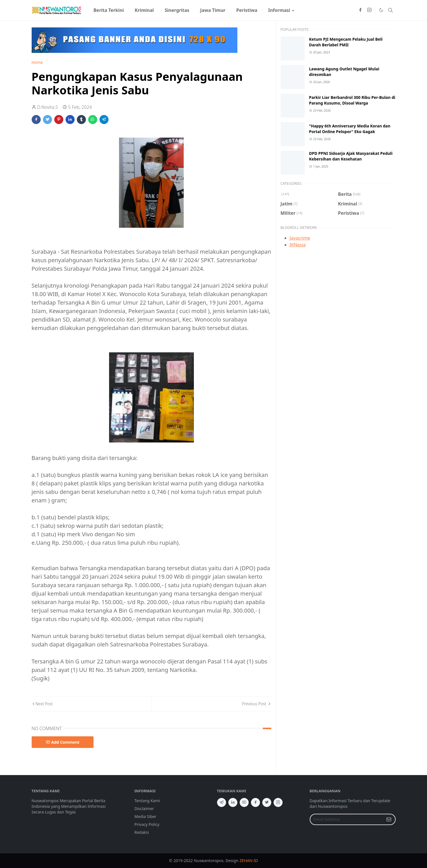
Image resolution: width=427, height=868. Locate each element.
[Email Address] (347, 819)
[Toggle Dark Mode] (381, 10)
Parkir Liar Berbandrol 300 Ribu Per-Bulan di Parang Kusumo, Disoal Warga (352, 100)
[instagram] (369, 10)
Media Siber (146, 816)
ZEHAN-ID (249, 861)
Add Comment (63, 742)
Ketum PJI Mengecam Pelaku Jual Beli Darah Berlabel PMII (346, 42)
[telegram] (222, 802)
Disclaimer (144, 809)
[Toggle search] (391, 10)
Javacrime (300, 238)
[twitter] (267, 802)
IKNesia (298, 245)
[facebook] (360, 10)
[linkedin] (233, 802)
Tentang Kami (147, 801)
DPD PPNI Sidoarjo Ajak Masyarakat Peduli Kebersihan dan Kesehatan (351, 156)
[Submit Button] (389, 819)
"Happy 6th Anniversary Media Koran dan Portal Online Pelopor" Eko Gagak (350, 129)
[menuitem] (109, 10)
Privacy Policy (147, 824)
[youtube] (244, 802)
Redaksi (142, 832)
